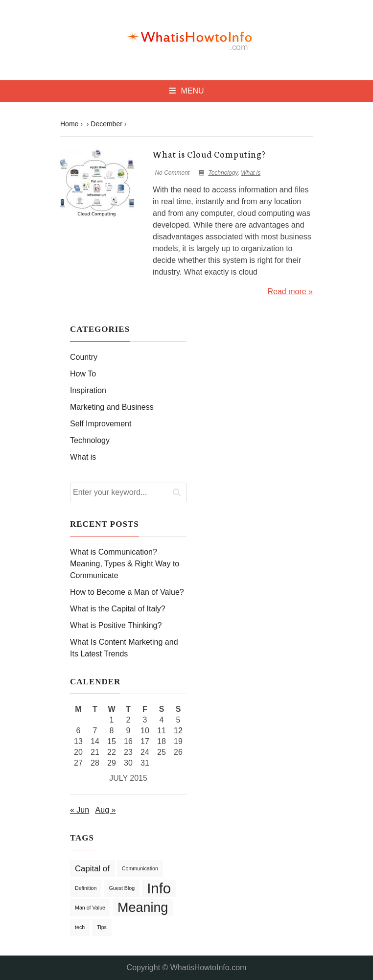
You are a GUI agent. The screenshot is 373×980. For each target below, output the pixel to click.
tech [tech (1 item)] (80, 927)
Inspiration (88, 390)
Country (84, 357)
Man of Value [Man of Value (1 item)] (90, 908)
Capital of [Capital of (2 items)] (92, 869)
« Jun (80, 810)
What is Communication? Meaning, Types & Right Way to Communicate (125, 564)
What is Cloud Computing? (209, 154)
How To (83, 374)
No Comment (172, 173)
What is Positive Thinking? (116, 625)
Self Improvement (101, 424)
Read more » (291, 292)
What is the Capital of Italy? (118, 609)
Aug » (106, 810)
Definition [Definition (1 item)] (86, 888)
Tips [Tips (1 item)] (102, 927)
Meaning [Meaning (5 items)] (143, 908)
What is (251, 173)
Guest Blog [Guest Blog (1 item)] (122, 888)
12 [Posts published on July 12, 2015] (178, 731)
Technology (223, 173)
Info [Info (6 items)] (159, 888)
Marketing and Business (112, 407)
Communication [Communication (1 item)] (140, 868)
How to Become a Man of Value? (127, 592)
